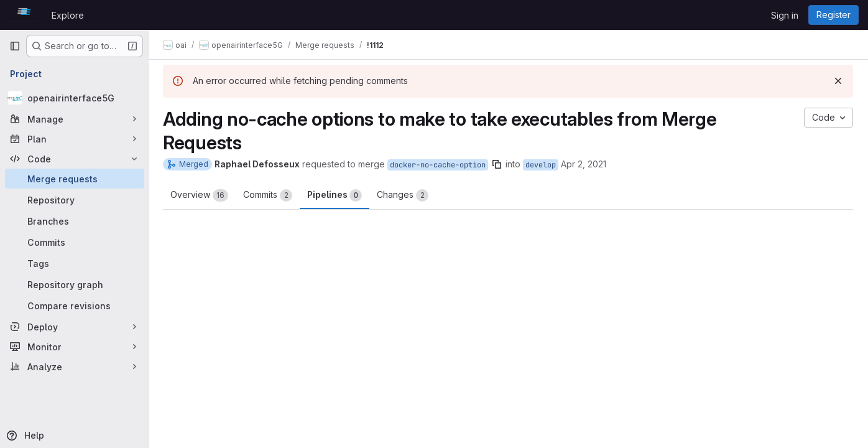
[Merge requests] (75, 179)
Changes (404, 195)
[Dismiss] (838, 81)
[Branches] (75, 221)
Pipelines (336, 195)
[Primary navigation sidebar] (15, 46)
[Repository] (75, 200)
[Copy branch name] (498, 164)
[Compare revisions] (75, 306)
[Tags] (75, 263)
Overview (201, 195)
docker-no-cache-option (439, 165)
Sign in (785, 15)
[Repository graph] (75, 284)
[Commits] (75, 242)
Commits (269, 195)
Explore (68, 15)
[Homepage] (24, 15)
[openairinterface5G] (75, 98)
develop (542, 165)
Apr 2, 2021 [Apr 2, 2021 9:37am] (585, 164)
